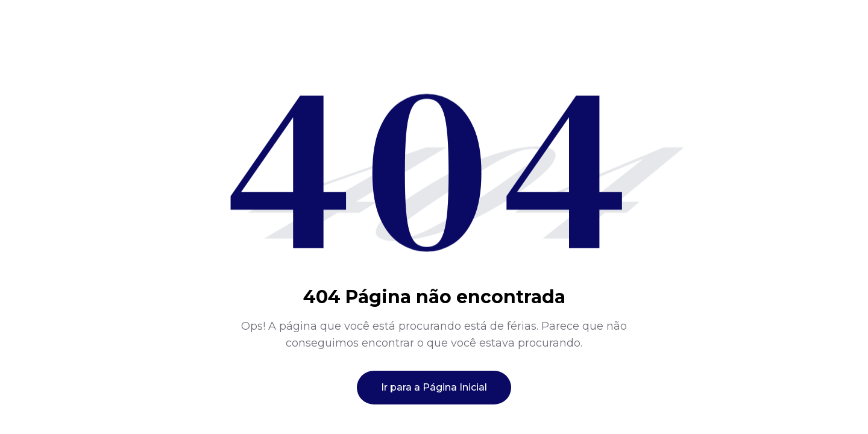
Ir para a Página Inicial (434, 387)
